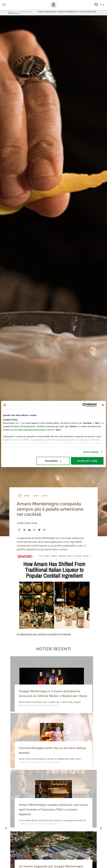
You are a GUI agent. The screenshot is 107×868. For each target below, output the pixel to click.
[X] (24, 530)
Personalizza (53, 461)
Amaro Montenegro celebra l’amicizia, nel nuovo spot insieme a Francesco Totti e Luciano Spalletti (53, 810)
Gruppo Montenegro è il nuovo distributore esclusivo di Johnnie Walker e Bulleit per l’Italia (53, 694)
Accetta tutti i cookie (87, 461)
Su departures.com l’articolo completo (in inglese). (44, 634)
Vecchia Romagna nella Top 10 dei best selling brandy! (52, 750)
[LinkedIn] (29, 530)
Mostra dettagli (91, 452)
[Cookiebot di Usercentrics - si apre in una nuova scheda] (84, 405)
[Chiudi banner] (103, 405)
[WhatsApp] (34, 530)
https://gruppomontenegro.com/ (35, 430)
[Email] (44, 530)
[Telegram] (39, 530)
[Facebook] (19, 530)
